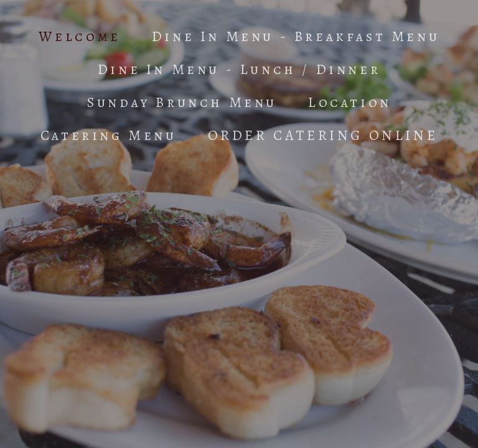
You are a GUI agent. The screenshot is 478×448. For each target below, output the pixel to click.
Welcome (80, 36)
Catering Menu (109, 135)
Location (350, 102)
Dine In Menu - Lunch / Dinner (239, 69)
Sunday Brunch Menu (182, 102)
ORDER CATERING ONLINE (323, 135)
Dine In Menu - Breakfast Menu (296, 36)
